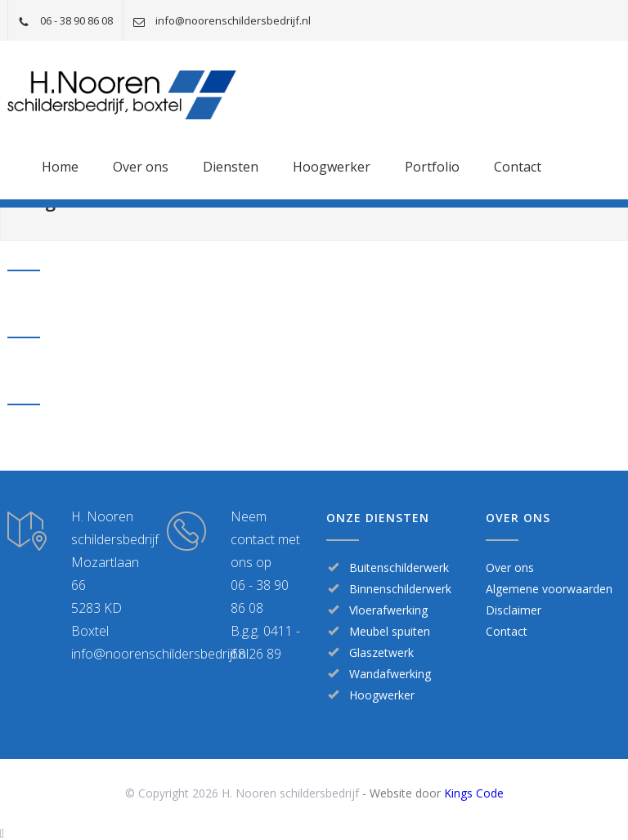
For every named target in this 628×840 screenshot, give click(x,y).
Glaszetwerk (381, 652)
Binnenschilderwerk (400, 589)
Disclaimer (514, 610)
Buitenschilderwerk (399, 567)
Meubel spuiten (390, 631)
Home (60, 167)
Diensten (231, 167)
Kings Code (474, 793)
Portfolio (432, 167)
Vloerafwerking (388, 610)
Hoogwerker (332, 167)
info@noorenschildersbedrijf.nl (233, 20)
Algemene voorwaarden (549, 589)
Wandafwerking (390, 674)
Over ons (141, 167)
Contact (518, 167)
